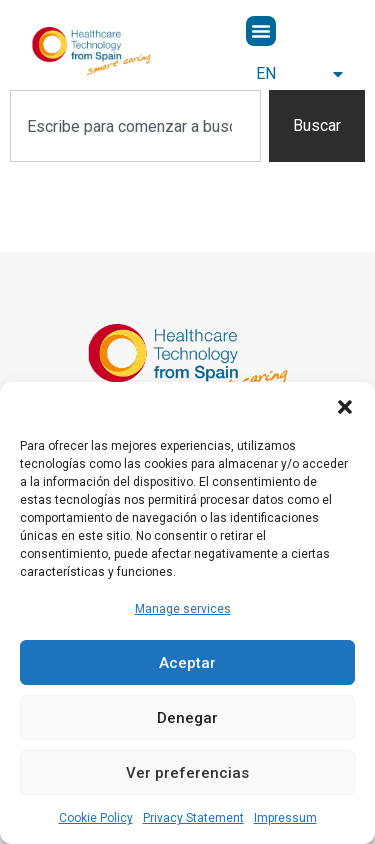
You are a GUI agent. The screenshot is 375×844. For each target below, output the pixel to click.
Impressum (285, 818)
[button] (345, 407)
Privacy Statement (193, 818)
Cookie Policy (96, 818)
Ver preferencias (187, 773)
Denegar (187, 718)
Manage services (183, 609)
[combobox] (135, 126)
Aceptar (187, 663)
